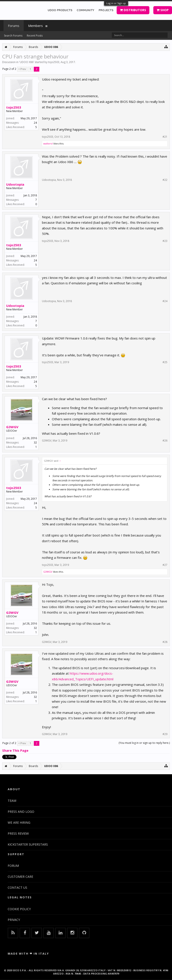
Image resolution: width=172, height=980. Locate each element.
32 (35, 442)
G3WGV (12, 427)
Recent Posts (35, 36)
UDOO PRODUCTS (60, 10)
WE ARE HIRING (19, 823)
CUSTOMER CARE (20, 877)
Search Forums (13, 36)
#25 (165, 362)
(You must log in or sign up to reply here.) (144, 743)
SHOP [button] (163, 10)
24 (35, 123)
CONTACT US (17, 888)
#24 (165, 301)
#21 (165, 137)
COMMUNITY (85, 10)
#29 (165, 734)
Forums (14, 26)
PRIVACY (14, 920)
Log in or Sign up (116, 3)
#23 (165, 241)
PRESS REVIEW (18, 833)
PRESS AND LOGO (21, 812)
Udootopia (15, 184)
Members (35, 26)
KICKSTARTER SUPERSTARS (28, 844)
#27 (165, 565)
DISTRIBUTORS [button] (133, 10)
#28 (165, 642)
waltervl (48, 143)
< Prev (22, 69)
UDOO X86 (27, 62)
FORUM (13, 866)
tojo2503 (54, 62)
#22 (165, 180)
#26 (165, 441)
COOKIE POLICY (19, 909)
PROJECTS (106, 10)
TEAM (12, 801)
